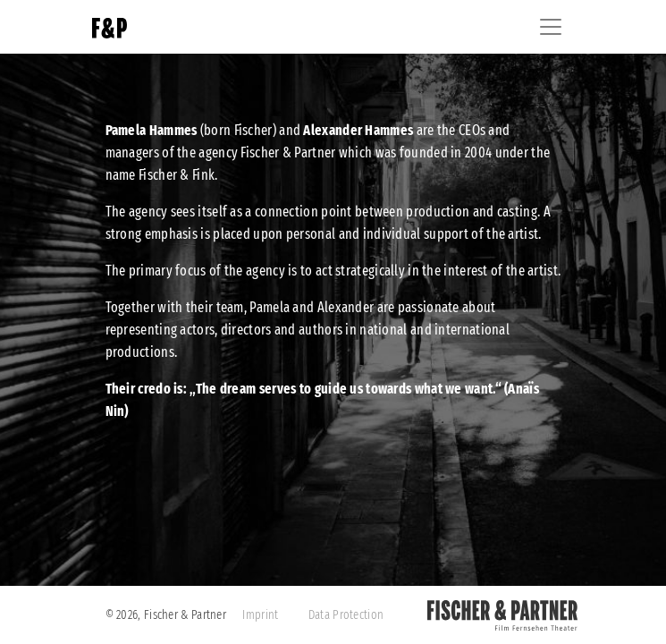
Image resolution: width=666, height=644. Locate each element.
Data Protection (346, 615)
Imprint (260, 615)
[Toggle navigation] (551, 27)
